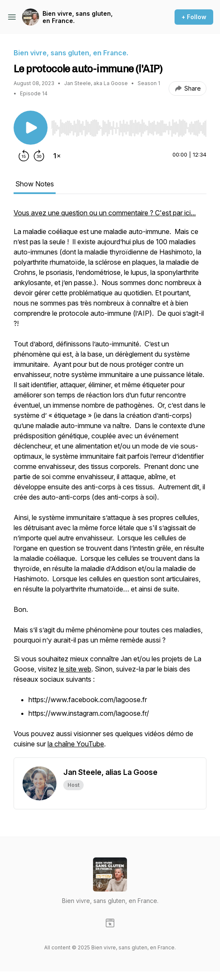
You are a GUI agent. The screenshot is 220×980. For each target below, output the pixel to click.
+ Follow (194, 17)
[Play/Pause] (31, 128)
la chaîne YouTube (76, 744)
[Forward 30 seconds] (39, 156)
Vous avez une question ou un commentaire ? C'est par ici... (105, 213)
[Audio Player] (129, 126)
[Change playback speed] (57, 156)
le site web (75, 669)
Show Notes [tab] (35, 184)
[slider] (129, 128)
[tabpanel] (110, 483)
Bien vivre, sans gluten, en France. (78, 17)
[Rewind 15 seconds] (24, 156)
